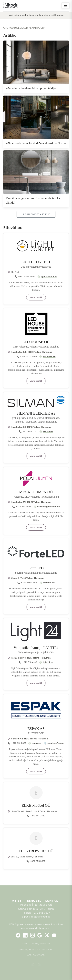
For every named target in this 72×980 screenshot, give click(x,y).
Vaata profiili (36, 297)
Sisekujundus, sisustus (36, 944)
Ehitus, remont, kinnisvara (36, 949)
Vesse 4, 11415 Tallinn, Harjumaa (28, 578)
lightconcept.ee (49, 276)
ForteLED (36, 568)
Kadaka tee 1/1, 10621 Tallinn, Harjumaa (31, 502)
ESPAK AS (36, 729)
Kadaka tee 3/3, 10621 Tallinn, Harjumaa (31, 352)
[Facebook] (18, 935)
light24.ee (48, 662)
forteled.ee (49, 583)
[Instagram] (32, 935)
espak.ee (36, 743)
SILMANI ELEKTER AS (36, 413)
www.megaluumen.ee (48, 507)
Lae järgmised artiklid (36, 214)
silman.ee (48, 431)
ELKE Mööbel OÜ (36, 805)
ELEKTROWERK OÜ (36, 851)
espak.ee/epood (56, 743)
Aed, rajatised (36, 955)
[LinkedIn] (25, 935)
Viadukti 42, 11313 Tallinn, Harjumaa (29, 739)
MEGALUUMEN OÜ (36, 492)
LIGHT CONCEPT (36, 262)
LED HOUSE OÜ (36, 342)
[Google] (40, 935)
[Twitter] (47, 935)
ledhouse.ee (49, 356)
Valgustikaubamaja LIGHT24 (36, 648)
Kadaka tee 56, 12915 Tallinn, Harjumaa (31, 427)
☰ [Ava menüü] (66, 5)
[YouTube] (54, 935)
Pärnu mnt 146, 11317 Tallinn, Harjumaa (31, 658)
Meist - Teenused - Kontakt (36, 901)
